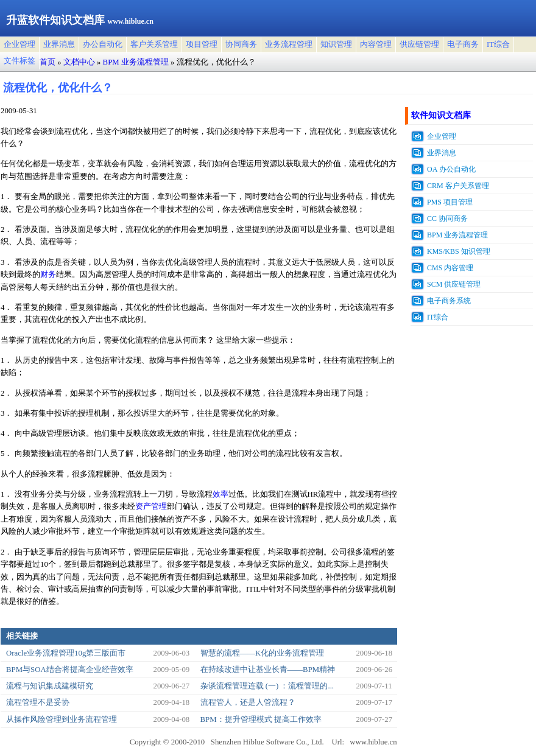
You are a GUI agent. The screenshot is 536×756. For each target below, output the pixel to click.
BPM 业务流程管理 (136, 62)
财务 (48, 275)
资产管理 (151, 506)
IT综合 (498, 44)
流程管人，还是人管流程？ (248, 702)
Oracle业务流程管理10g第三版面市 (66, 653)
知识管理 (336, 44)
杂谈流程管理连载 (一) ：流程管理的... (267, 686)
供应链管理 (419, 44)
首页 (48, 62)
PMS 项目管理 (450, 202)
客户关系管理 (154, 44)
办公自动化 (103, 44)
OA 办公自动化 (451, 169)
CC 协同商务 (447, 219)
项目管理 (202, 44)
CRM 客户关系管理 (458, 186)
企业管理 (19, 44)
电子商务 (463, 44)
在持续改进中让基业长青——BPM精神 (268, 670)
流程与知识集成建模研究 (50, 686)
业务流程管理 (289, 44)
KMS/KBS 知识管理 (459, 251)
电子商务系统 (449, 301)
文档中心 (79, 62)
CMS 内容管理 (450, 268)
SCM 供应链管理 (454, 284)
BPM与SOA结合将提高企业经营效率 (70, 670)
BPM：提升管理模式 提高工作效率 (261, 719)
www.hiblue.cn (373, 742)
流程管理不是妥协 (38, 702)
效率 (220, 494)
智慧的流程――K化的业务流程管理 (263, 653)
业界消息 (59, 44)
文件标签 (19, 61)
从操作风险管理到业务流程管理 (62, 719)
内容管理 (376, 44)
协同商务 (241, 44)
